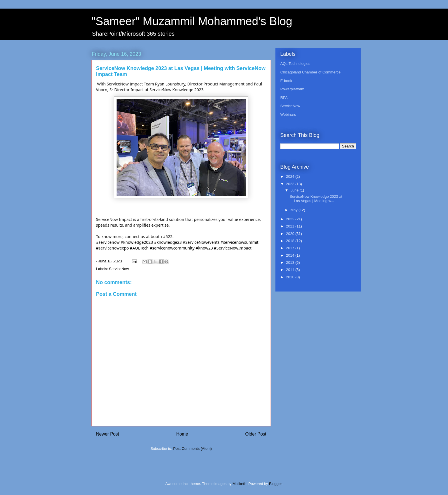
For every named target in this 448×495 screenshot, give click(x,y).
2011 (291, 270)
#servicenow (108, 242)
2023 (291, 184)
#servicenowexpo (112, 248)
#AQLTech (139, 248)
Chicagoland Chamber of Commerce (310, 72)
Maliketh (239, 484)
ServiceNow (119, 269)
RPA (284, 98)
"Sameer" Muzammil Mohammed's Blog (192, 21)
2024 (291, 176)
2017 (291, 248)
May (295, 210)
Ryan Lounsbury (170, 84)
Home (182, 434)
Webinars (288, 114)
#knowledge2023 (137, 242)
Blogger (275, 484)
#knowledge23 (168, 242)
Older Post (256, 434)
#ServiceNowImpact (233, 248)
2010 (291, 277)
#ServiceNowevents (201, 242)
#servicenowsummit (240, 242)
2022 (291, 219)
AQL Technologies (295, 64)
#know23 (204, 248)
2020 (291, 234)
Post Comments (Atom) (192, 449)
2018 (291, 241)
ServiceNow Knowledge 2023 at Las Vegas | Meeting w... (316, 199)
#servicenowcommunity (172, 248)
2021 (291, 226)
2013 (291, 263)
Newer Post (108, 434)
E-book (286, 81)
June (295, 190)
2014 (291, 255)
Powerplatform (292, 89)
